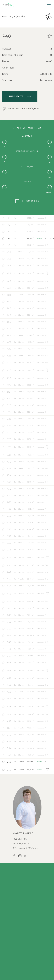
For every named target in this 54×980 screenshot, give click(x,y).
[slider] (4, 142)
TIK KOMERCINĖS (30, 201)
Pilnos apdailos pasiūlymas (21, 109)
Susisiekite (20, 96)
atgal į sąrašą (13, 16)
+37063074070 (20, 839)
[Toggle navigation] (49, 5)
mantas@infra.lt (21, 844)
